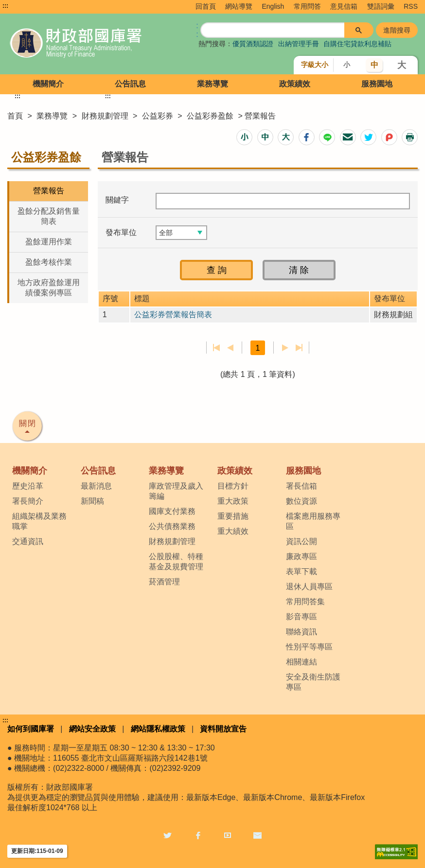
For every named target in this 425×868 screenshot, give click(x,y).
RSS (411, 6)
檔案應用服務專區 (313, 521)
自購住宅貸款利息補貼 (357, 44)
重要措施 (233, 516)
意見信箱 (344, 6)
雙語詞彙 (381, 6)
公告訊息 (130, 84)
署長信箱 (301, 486)
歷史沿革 (28, 486)
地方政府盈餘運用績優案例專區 (49, 288)
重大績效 (233, 531)
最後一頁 (299, 348)
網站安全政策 (92, 729)
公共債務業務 (172, 526)
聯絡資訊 (301, 632)
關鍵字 (117, 200)
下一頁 (285, 348)
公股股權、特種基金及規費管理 (176, 562)
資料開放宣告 (223, 729)
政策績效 (295, 84)
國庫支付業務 (172, 511)
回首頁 (206, 6)
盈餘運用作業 (49, 242)
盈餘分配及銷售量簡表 (49, 216)
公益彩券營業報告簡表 (173, 315)
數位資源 (301, 501)
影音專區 (301, 617)
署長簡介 (28, 501)
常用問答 (307, 6)
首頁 (15, 116)
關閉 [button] (28, 423)
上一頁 (230, 348)
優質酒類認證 (253, 44)
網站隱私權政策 (158, 729)
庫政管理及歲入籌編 (176, 491)
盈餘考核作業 (49, 262)
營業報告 (49, 191)
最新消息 (96, 486)
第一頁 (217, 348)
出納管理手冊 (299, 44)
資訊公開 (301, 541)
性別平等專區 (309, 647)
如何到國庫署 (31, 729)
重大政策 (233, 501)
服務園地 (377, 84)
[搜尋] (273, 29)
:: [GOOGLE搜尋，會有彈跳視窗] (197, 30)
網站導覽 (239, 6)
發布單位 (121, 232)
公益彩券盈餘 (211, 116)
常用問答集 (305, 602)
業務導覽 (212, 84)
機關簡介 (48, 84)
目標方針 (233, 486)
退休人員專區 (309, 587)
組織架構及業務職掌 (39, 521)
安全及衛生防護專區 (313, 682)
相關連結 (301, 662)
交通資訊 (28, 541)
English (273, 6)
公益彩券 (159, 116)
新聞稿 (92, 501)
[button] (244, 137)
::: (5, 6)
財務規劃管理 (105, 116)
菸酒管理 (164, 582)
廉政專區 (301, 556)
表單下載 (301, 571)
